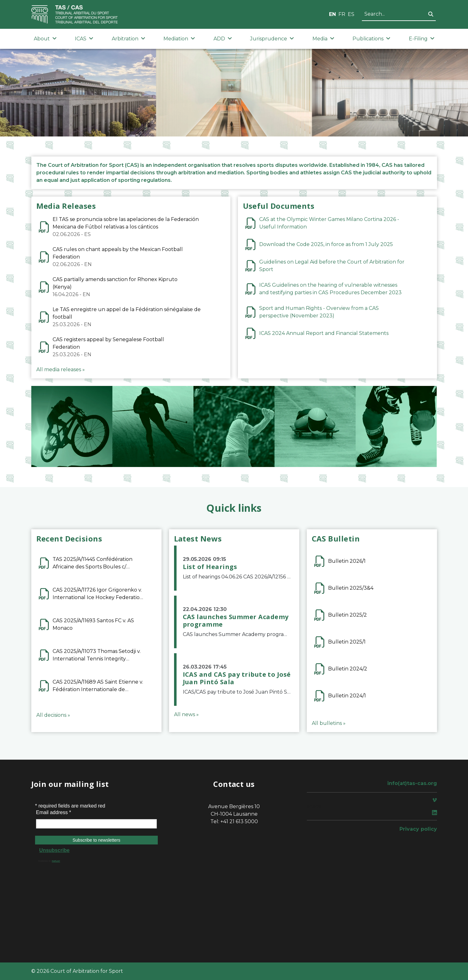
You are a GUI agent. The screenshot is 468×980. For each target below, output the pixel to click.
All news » (186, 714)
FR (342, 14)
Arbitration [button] (129, 39)
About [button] (45, 39)
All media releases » (61, 369)
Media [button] (323, 39)
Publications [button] (371, 39)
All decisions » (53, 715)
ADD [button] (223, 39)
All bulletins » (329, 723)
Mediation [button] (179, 39)
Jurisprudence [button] (272, 39)
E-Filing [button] (422, 39)
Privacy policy (418, 829)
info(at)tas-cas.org (412, 783)
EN (332, 14)
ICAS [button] (84, 39)
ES (351, 14)
